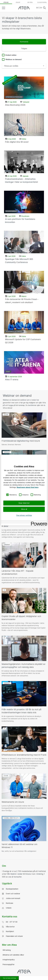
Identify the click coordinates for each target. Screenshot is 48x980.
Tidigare (24, 49)
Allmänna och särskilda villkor (13, 955)
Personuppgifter (8, 964)
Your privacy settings (24, 515)
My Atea (30, 2)
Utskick (7, 908)
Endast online (11, 55)
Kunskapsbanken (10, 889)
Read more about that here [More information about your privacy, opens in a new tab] (28, 487)
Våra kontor (8, 927)
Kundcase (8, 903)
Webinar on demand (13, 59)
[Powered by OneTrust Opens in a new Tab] (38, 522)
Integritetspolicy (8, 960)
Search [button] (44, 8)
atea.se (6, 2)
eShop (18, 2)
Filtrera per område (11, 66)
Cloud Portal (42, 2)
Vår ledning (6, 950)
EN (41, 8)
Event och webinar (11, 894)
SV (37, 8)
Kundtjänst (8, 931)
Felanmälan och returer (12, 936)
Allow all (24, 509)
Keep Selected (24, 503)
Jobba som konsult (11, 898)
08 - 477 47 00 (10, 922)
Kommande (24, 42)
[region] (24, 490)
